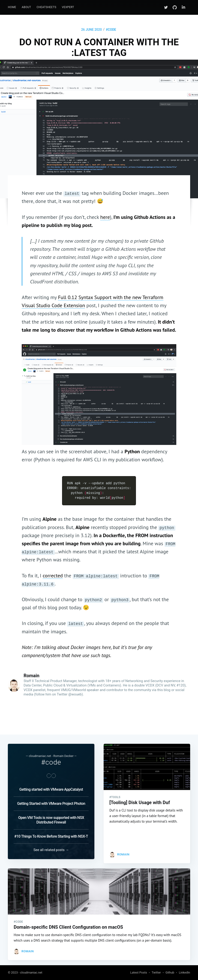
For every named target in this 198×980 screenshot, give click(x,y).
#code (111, 30)
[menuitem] (12, 7)
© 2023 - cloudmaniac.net (25, 972)
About (26, 7)
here (105, 217)
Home (12, 7)
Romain (31, 676)
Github (170, 972)
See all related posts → (51, 846)
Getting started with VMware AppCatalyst (51, 786)
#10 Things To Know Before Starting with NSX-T (51, 832)
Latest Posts (139, 972)
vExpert (68, 7)
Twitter (156, 972)
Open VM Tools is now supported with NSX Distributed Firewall (51, 816)
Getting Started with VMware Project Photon (51, 800)
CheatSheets (46, 7)
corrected (53, 576)
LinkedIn (184, 972)
